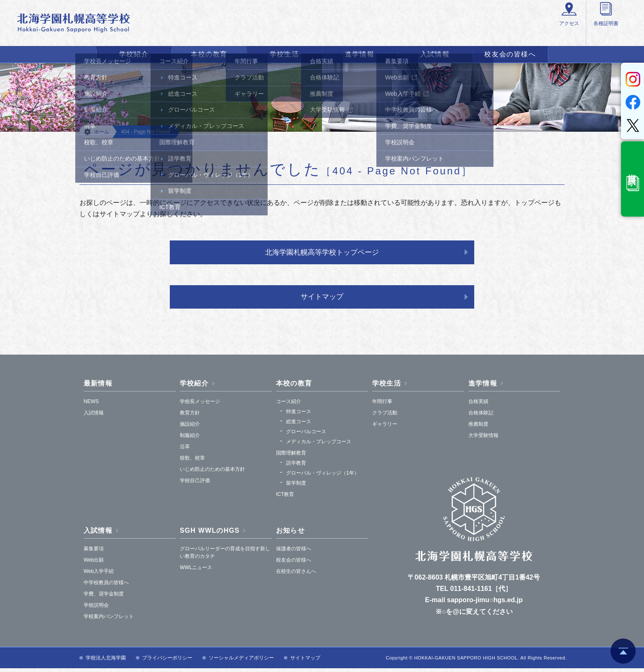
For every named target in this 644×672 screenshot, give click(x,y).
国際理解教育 (291, 457)
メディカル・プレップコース (319, 445)
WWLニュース (196, 571)
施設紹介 (190, 428)
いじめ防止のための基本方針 (212, 473)
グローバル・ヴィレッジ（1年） (323, 477)
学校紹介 (134, 54)
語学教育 (296, 467)
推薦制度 (478, 428)
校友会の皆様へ (510, 54)
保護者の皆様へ (294, 552)
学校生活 (284, 54)
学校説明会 (96, 609)
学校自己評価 (195, 484)
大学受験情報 (483, 439)
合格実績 (478, 405)
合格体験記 (481, 416)
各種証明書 (504, 34)
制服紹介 (190, 439)
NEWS (91, 405)
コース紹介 (289, 405)
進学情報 (360, 54)
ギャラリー (385, 428)
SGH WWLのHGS (210, 534)
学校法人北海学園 (106, 662)
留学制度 (296, 487)
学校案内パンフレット (109, 620)
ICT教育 (285, 498)
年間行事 (382, 405)
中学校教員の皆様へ (106, 586)
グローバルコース (306, 435)
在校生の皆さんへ (296, 575)
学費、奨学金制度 (104, 598)
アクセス (456, 34)
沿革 (185, 450)
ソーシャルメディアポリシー (241, 662)
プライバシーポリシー (167, 662)
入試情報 (435, 54)
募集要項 (94, 552)
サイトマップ (322, 299)
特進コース (299, 415)
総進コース (299, 425)
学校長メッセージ (200, 405)
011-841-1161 (471, 592)
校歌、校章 (192, 462)
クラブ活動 (385, 416)
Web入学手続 (99, 575)
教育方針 (190, 416)
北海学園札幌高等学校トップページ (322, 253)
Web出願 (94, 564)
